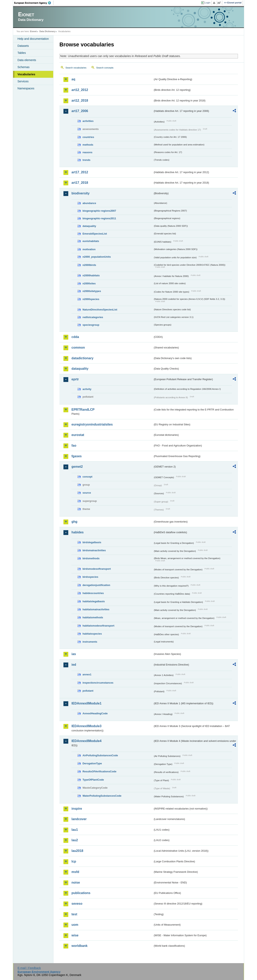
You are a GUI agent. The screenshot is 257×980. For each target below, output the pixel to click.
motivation (89, 249)
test (74, 914)
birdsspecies (90, 577)
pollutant (88, 691)
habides (78, 532)
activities (88, 121)
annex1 (87, 674)
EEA (34, 3)
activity (87, 389)
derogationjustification (96, 585)
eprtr (75, 379)
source (87, 493)
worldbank (80, 946)
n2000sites (89, 283)
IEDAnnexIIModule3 (86, 726)
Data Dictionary (47, 31)
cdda (75, 337)
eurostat (78, 435)
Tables (22, 53)
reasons (87, 152)
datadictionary (82, 358)
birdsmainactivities (94, 550)
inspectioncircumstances (98, 683)
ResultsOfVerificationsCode (99, 771)
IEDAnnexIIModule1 (86, 703)
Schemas (23, 67)
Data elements (27, 60)
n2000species (91, 299)
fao (74, 446)
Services (23, 81)
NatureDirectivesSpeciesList (100, 310)
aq (73, 79)
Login (208, 3)
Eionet (33, 31)
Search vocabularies (76, 68)
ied (74, 665)
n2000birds (89, 265)
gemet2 (77, 467)
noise (76, 883)
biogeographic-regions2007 (99, 211)
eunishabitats (91, 241)
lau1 (75, 830)
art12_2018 (80, 101)
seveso (77, 904)
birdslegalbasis (92, 542)
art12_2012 (80, 90)
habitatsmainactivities (96, 609)
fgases (77, 456)
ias (74, 654)
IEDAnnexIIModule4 (86, 741)
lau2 (75, 840)
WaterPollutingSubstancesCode (102, 796)
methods (88, 145)
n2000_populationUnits (97, 257)
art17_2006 (80, 111)
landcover (79, 819)
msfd (75, 872)
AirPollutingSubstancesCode (100, 755)
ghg (74, 522)
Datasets (23, 46)
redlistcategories (93, 317)
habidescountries (93, 593)
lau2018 (77, 851)
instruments (90, 642)
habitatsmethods (93, 617)
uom (75, 925)
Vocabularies (26, 74)
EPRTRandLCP (83, 410)
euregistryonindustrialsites (92, 424)
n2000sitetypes (92, 291)
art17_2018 (80, 183)
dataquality (89, 226)
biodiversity (81, 193)
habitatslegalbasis (94, 601)
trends (86, 160)
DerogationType (92, 763)
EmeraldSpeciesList (95, 234)
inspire (77, 809)
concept (87, 477)
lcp (74, 861)
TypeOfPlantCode (93, 780)
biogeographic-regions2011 (99, 218)
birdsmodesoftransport (97, 569)
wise (75, 935)
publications (81, 893)
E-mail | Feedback (29, 968)
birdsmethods (91, 558)
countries (88, 137)
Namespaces (26, 88)
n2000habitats (91, 275)
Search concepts (105, 68)
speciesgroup (91, 325)
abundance (89, 203)
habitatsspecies (92, 634)
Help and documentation (33, 39)
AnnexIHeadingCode (95, 713)
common (78, 348)
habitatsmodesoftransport (98, 626)
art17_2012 (80, 172)
